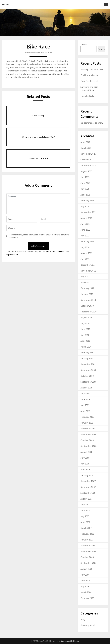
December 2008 (88, 429)
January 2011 (87, 294)
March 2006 (86, 592)
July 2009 (85, 393)
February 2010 (87, 353)
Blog (83, 619)
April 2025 (85, 195)
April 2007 (85, 522)
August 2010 (86, 317)
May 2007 (85, 516)
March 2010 (86, 347)
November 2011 (88, 271)
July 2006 (85, 575)
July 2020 (85, 247)
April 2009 (85, 411)
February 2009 (87, 417)
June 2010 (85, 329)
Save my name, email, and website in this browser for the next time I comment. (40, 236)
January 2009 (87, 423)
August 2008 (86, 452)
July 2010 (85, 323)
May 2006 (85, 586)
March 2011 (86, 282)
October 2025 (87, 160)
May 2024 (85, 206)
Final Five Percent (89, 81)
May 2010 (85, 335)
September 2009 (89, 382)
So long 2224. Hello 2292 (92, 69)
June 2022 (85, 230)
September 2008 (89, 446)
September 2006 (89, 563)
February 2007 (87, 534)
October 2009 (87, 376)
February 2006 (87, 598)
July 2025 (85, 177)
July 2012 (85, 259)
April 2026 (85, 142)
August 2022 (86, 218)
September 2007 (89, 493)
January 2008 (87, 475)
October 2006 (87, 557)
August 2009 (86, 388)
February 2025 (87, 201)
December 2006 (88, 545)
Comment (38, 204)
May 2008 (85, 464)
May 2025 (85, 189)
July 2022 (85, 224)
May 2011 (85, 277)
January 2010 (87, 358)
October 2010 (87, 306)
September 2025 (89, 165)
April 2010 (85, 341)
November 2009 (88, 370)
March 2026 (86, 148)
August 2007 (86, 499)
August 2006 (86, 569)
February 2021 (87, 241)
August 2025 (86, 171)
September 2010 (89, 312)
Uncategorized (88, 625)
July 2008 (85, 458)
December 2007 (88, 481)
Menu (5, 5)
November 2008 (88, 434)
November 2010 (88, 300)
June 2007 (85, 510)
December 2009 (88, 364)
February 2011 (87, 288)
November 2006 (88, 551)
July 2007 (85, 505)
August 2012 (86, 253)
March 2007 (86, 528)
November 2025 (88, 154)
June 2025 (85, 183)
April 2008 (85, 469)
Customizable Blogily (70, 641)
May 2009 (85, 405)
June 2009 (85, 399)
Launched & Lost (89, 96)
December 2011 (88, 265)
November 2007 (88, 487)
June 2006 (85, 581)
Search (84, 44)
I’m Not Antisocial (89, 75)
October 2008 (87, 440)
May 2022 (85, 236)
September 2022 (89, 212)
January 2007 (87, 540)
